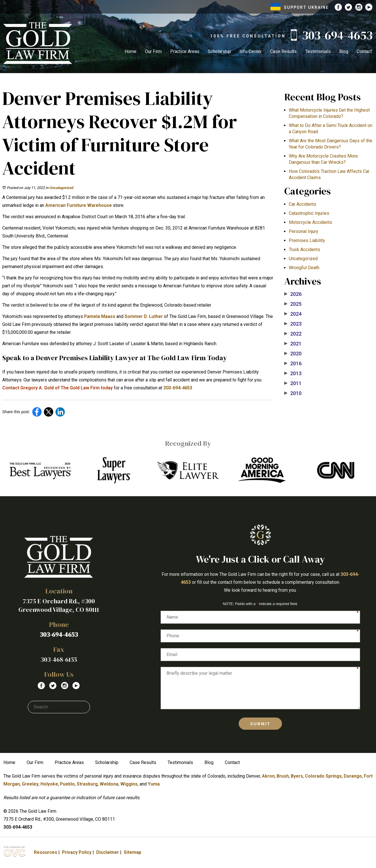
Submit (260, 724)
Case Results (283, 51)
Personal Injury (304, 231)
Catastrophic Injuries (309, 213)
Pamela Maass (100, 316)
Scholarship (219, 51)
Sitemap (133, 852)
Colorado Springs (323, 776)
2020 (293, 354)
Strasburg (87, 784)
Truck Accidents (305, 250)
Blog (344, 51)
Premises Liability (307, 240)
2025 (293, 304)
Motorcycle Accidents (310, 222)
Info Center (251, 51)
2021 (293, 344)
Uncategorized (61, 188)
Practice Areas (185, 51)
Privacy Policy (77, 852)
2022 (293, 334)
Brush (283, 776)
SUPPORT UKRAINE (300, 7)
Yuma (154, 784)
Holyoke (49, 784)
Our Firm (153, 51)
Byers (297, 776)
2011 (293, 383)
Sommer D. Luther (144, 316)
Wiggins (129, 784)
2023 (293, 324)
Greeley (30, 784)
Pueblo (67, 784)
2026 (293, 294)
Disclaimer (108, 852)
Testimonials (318, 51)
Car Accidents (303, 204)
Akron (268, 776)
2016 (293, 364)
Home (131, 51)
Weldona (109, 784)
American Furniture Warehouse (79, 205)
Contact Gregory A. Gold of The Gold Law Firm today (57, 388)
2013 (293, 373)
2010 (293, 393)
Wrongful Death (304, 268)
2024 (293, 314)
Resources (46, 852)
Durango (353, 776)
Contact (364, 51)
